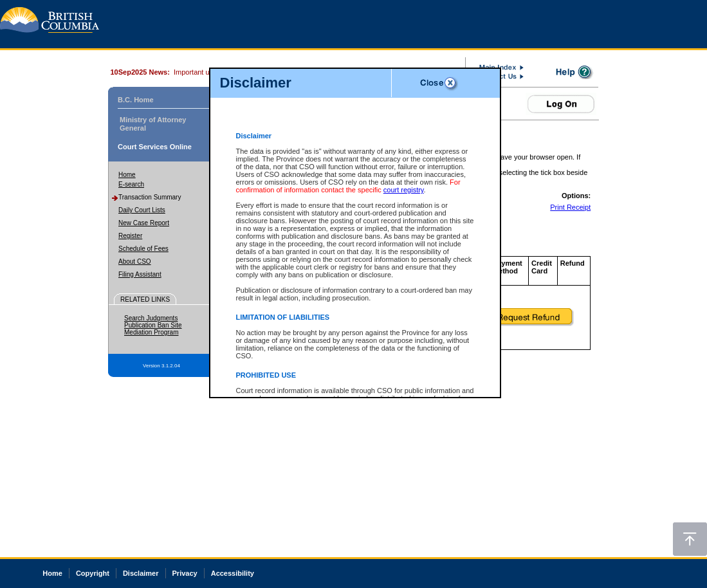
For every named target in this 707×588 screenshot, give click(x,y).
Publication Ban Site (153, 325)
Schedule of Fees (143, 249)
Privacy (185, 573)
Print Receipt (570, 207)
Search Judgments (151, 318)
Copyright (93, 573)
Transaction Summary (150, 197)
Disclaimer (141, 573)
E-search (131, 184)
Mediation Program (151, 332)
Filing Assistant (140, 274)
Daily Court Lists (142, 210)
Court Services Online (155, 147)
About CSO (135, 262)
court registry (404, 190)
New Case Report (144, 223)
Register (130, 236)
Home (127, 175)
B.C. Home (136, 100)
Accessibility (233, 573)
